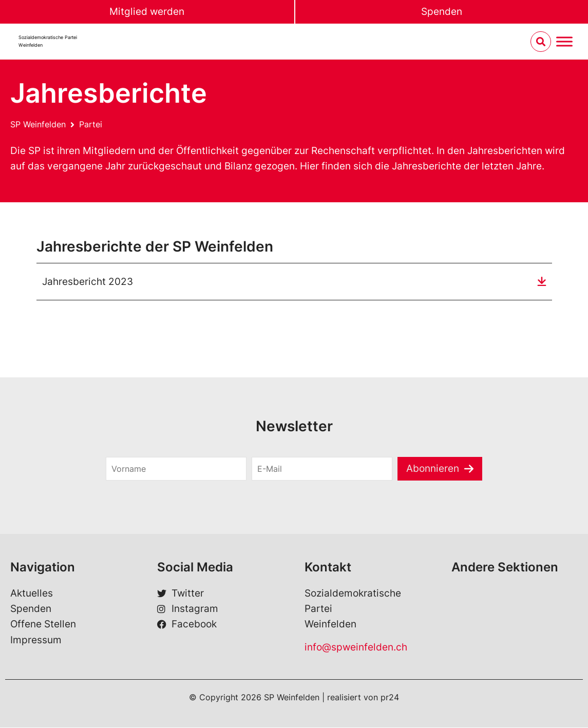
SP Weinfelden (38, 124)
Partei (91, 124)
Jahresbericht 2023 (88, 282)
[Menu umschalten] (564, 42)
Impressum (36, 640)
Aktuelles (32, 593)
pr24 (390, 698)
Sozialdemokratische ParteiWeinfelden (48, 41)
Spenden (442, 12)
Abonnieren (433, 468)
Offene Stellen (43, 625)
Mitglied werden (147, 12)
